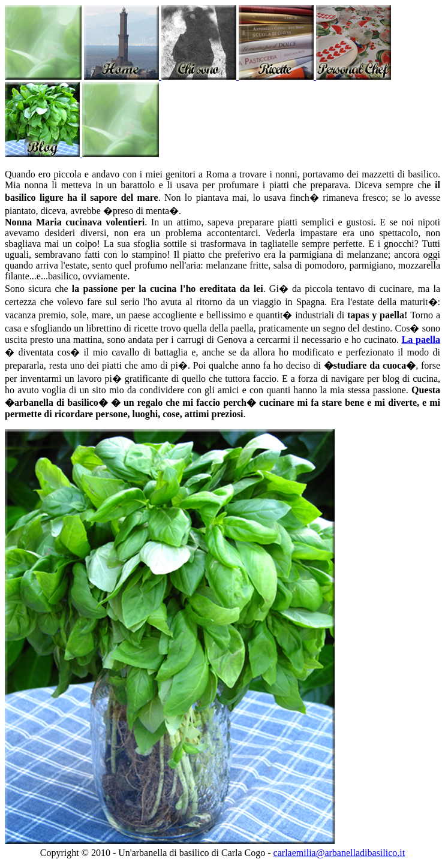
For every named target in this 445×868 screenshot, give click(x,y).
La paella (421, 340)
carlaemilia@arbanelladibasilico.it (339, 853)
